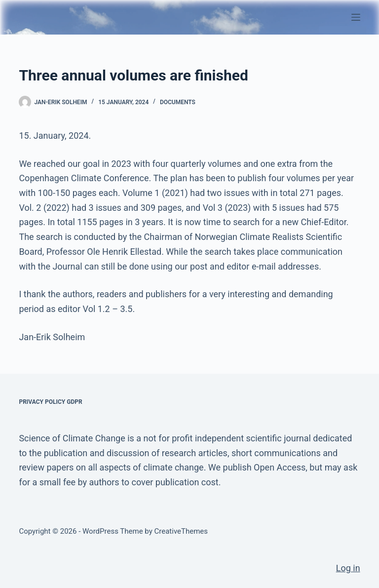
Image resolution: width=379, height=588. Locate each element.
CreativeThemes (181, 531)
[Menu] (356, 17)
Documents (178, 102)
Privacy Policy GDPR (50, 402)
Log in (348, 568)
